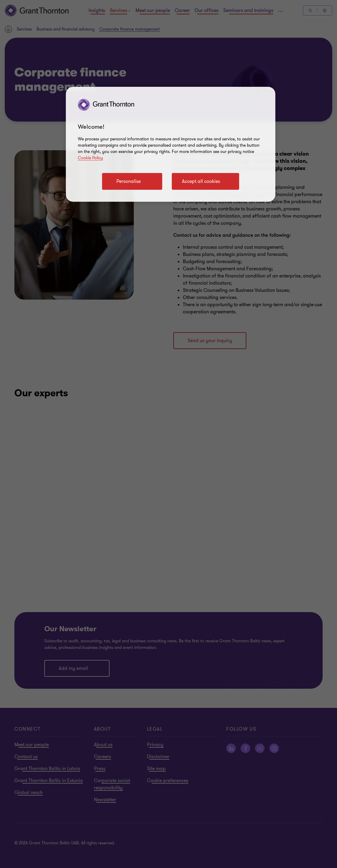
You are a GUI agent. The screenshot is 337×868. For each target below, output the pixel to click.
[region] (171, 144)
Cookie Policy (90, 158)
